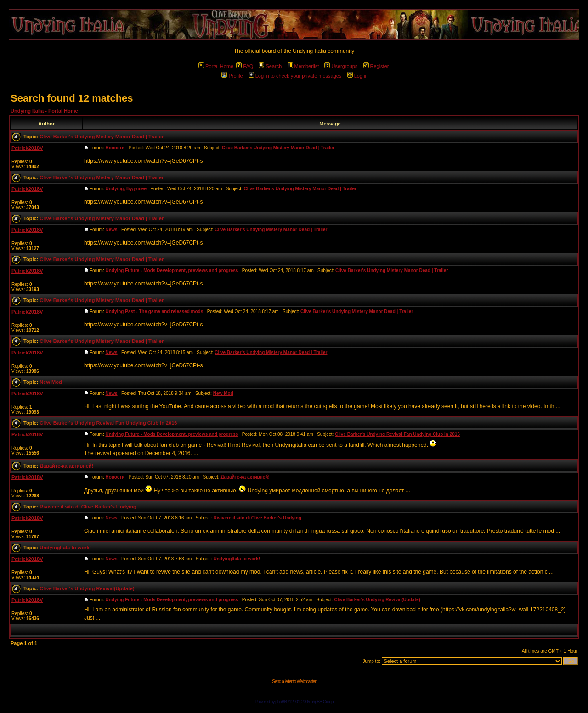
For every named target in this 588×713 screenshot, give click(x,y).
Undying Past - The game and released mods (154, 311)
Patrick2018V (27, 148)
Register (376, 66)
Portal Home (216, 66)
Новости (115, 148)
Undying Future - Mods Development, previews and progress (172, 271)
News (111, 230)
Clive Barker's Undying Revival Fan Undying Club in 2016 (108, 423)
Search (270, 66)
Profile (232, 76)
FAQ (245, 66)
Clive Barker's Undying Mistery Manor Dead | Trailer (102, 137)
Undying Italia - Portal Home (44, 111)
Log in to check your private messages (295, 76)
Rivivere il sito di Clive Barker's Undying (88, 507)
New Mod (51, 382)
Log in (358, 76)
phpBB (281, 702)
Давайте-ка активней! (66, 466)
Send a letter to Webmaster (294, 682)
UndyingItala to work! (65, 548)
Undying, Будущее (126, 189)
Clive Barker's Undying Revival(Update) (87, 588)
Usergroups (341, 66)
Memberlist (303, 66)
